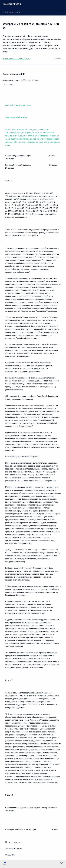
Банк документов (11, 12)
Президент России (12, 4)
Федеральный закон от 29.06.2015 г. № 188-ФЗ (21, 80)
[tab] (4, 864)
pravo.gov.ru (59, 58)
